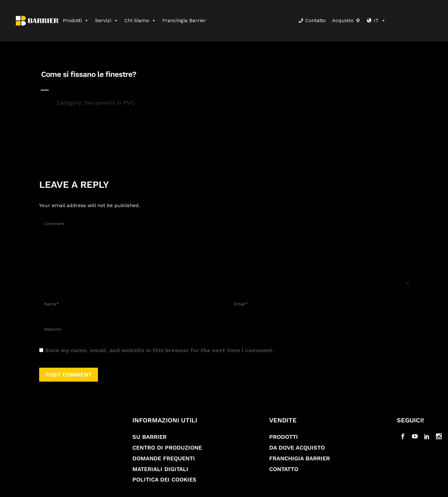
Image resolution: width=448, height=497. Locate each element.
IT (380, 20)
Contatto (315, 20)
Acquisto (343, 20)
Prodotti (76, 20)
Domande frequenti (164, 458)
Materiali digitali (160, 469)
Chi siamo (140, 20)
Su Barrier (149, 437)
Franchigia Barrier (184, 20)
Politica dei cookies (164, 479)
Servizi (107, 20)
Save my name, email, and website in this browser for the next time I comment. (160, 350)
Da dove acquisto (297, 448)
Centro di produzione (167, 448)
